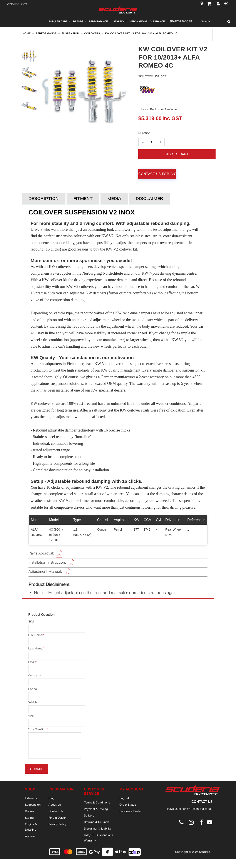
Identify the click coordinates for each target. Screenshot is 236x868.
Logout (124, 798)
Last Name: (36, 649)
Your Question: (38, 729)
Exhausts (31, 798)
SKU (31, 622)
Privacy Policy (57, 824)
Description (44, 199)
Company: (35, 675)
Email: (32, 662)
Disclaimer (149, 199)
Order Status (128, 805)
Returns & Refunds (97, 822)
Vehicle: (33, 702)
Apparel (30, 836)
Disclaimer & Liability (97, 828)
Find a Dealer (57, 818)
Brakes (30, 811)
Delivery (89, 815)
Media (114, 199)
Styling (29, 818)
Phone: (33, 689)
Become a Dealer (131, 811)
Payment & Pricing (96, 809)
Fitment (83, 199)
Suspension (33, 805)
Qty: (144, 133)
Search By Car (181, 21)
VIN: (31, 716)
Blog (52, 798)
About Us (55, 805)
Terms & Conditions (97, 802)
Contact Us (56, 811)
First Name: (35, 635)
